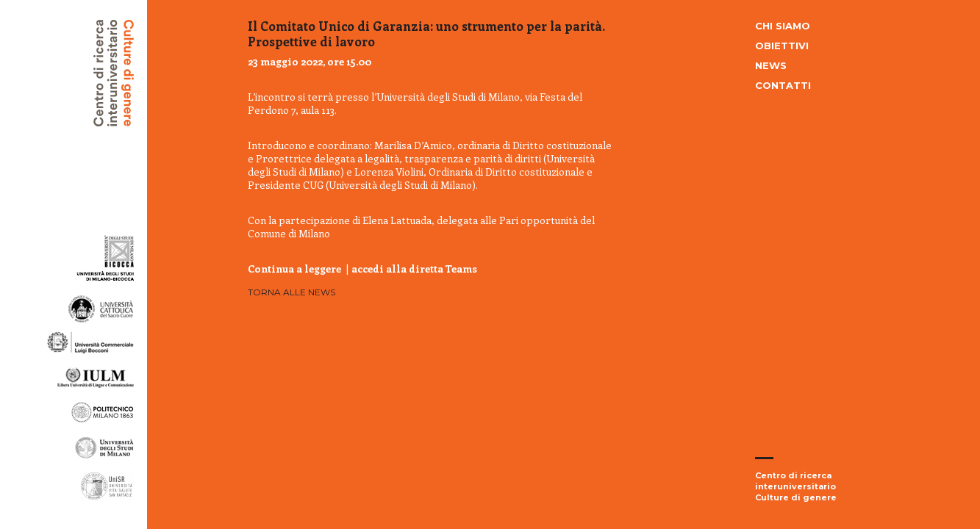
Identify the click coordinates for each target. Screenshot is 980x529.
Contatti (783, 85)
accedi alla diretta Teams (414, 269)
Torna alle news (292, 292)
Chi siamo (783, 26)
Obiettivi (782, 46)
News (771, 65)
